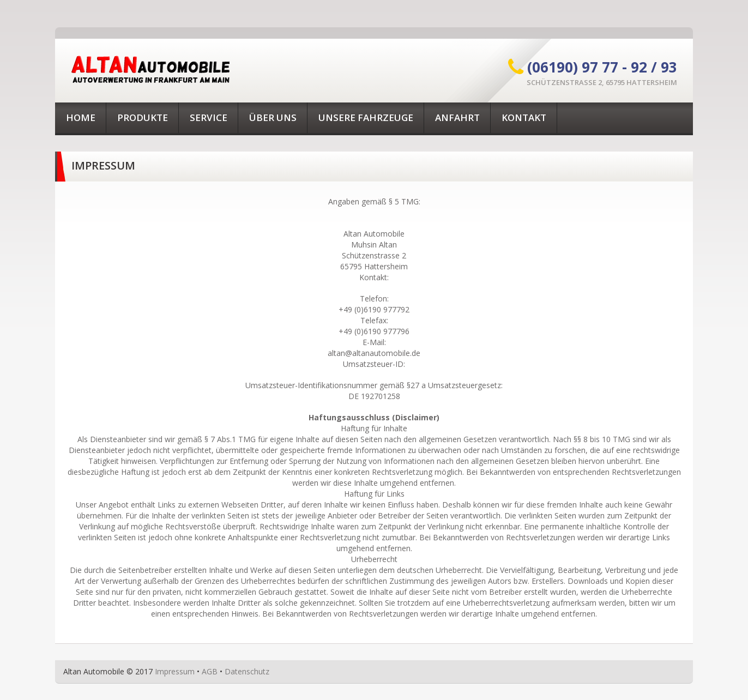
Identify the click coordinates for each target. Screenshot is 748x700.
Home (81, 117)
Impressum (175, 671)
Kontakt (524, 117)
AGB (210, 671)
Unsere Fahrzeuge (366, 117)
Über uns (273, 117)
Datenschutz (247, 671)
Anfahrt (457, 117)
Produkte (143, 117)
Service (209, 117)
